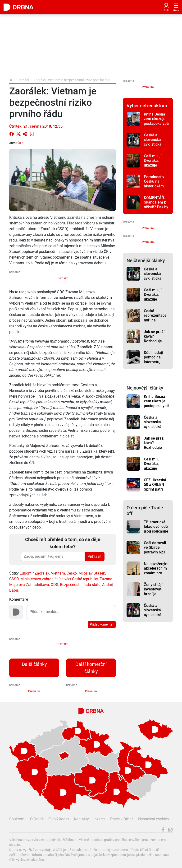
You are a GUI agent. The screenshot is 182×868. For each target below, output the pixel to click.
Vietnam (58, 573)
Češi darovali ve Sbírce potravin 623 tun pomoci (155, 550)
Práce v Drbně (122, 819)
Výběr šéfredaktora (147, 106)
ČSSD (14, 579)
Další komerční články (91, 668)
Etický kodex (59, 819)
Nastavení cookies (153, 819)
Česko (72, 573)
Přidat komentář (102, 624)
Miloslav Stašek (92, 573)
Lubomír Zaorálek (34, 573)
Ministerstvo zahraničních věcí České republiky (59, 579)
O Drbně (37, 819)
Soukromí (17, 819)
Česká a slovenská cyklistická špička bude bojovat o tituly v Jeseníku (156, 147)
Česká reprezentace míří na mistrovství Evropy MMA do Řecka (155, 322)
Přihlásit (95, 556)
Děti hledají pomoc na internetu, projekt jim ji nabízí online (155, 362)
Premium (63, 278)
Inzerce (100, 819)
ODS (55, 585)
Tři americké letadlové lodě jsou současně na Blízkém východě (156, 531)
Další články (34, 664)
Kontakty (81, 819)
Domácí (23, 80)
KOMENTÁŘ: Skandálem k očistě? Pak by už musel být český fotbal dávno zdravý (156, 209)
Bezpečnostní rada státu (80, 585)
